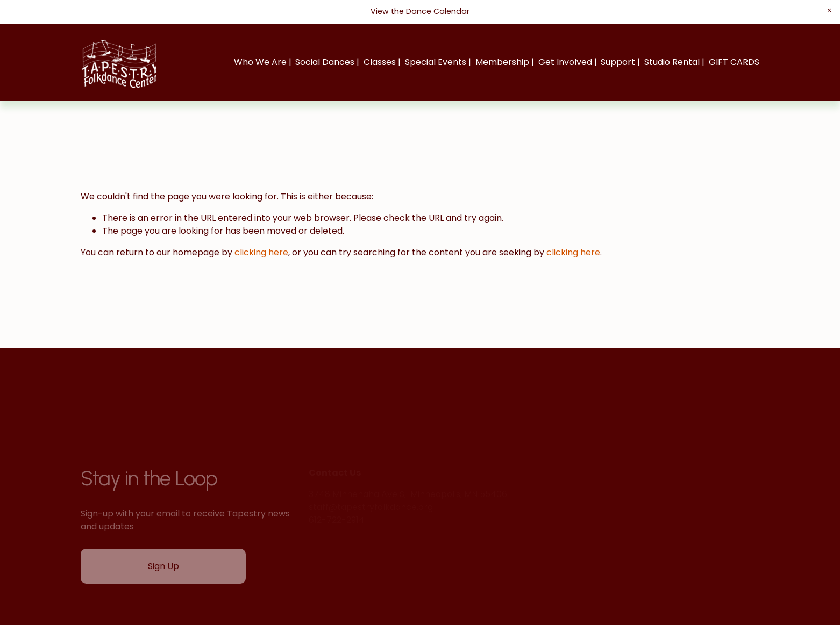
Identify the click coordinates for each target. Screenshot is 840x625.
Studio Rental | (674, 62)
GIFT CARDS (734, 62)
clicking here (261, 252)
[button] (829, 10)
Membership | (505, 62)
